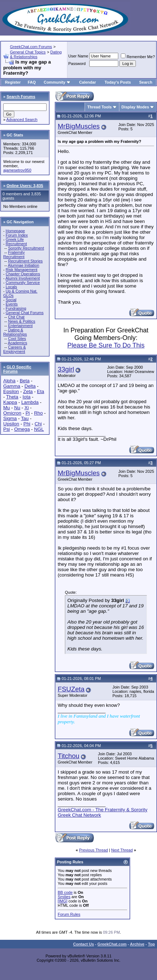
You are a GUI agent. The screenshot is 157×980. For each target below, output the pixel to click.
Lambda (30, 402)
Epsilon (11, 391)
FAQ (32, 82)
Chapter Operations (23, 274)
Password (77, 64)
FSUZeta (71, 689)
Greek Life (15, 239)
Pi (28, 413)
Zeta (28, 391)
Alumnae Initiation (23, 265)
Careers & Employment (15, 349)
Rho (38, 413)
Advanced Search (22, 120)
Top (151, 944)
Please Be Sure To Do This (106, 345)
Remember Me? (138, 57)
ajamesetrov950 (17, 170)
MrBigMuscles (79, 126)
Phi (27, 424)
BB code (65, 892)
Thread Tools (99, 107)
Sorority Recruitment (26, 248)
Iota (27, 397)
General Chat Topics (28, 52)
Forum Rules (69, 914)
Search (146, 82)
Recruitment (16, 244)
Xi (27, 408)
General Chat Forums (25, 313)
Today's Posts (118, 82)
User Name (78, 56)
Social (11, 300)
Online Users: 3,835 (25, 186)
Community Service (23, 283)
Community (57, 82)
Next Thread (122, 850)
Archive (137, 944)
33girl (66, 369)
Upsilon (11, 424)
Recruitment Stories (25, 261)
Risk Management (22, 270)
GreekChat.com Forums (31, 47)
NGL (39, 429)
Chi (38, 424)
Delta (30, 386)
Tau (25, 418)
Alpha (9, 381)
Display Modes (135, 107)
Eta (41, 391)
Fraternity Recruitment (14, 255)
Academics (18, 343)
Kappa (10, 402)
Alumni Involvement (23, 278)
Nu (17, 408)
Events (12, 304)
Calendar (88, 82)
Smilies (64, 897)
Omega (22, 429)
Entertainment (20, 326)
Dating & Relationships (36, 54)
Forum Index (17, 235)
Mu (7, 408)
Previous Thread (94, 850)
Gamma (12, 386)
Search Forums (21, 97)
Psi (7, 429)
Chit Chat (16, 317)
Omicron (12, 413)
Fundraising (16, 308)
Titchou (69, 756)
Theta (12, 397)
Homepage (15, 231)
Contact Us (84, 944)
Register (13, 82)
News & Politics (22, 321)
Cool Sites (17, 339)
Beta (25, 381)
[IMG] (63, 901)
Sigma (10, 418)
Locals (11, 287)
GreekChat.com (112, 944)
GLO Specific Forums (17, 369)
